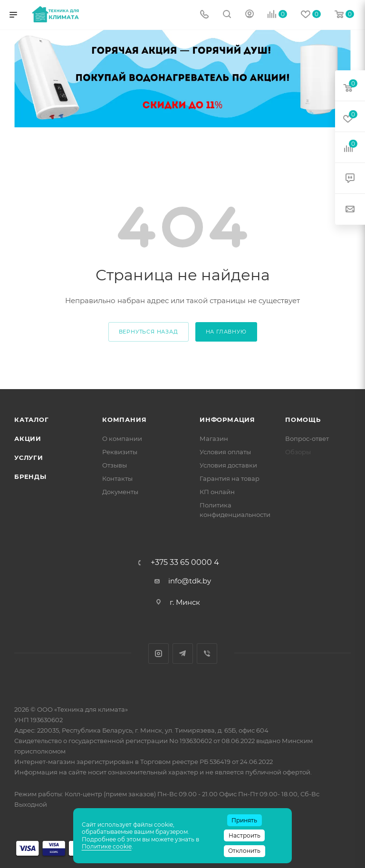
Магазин (214, 439)
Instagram (158, 653)
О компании (122, 439)
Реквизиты (120, 452)
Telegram (183, 653)
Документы (120, 492)
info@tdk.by (190, 581)
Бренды (30, 477)
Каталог (32, 420)
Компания (124, 420)
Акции (28, 439)
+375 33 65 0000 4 (185, 563)
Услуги (29, 458)
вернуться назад (149, 332)
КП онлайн (217, 492)
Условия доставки (228, 465)
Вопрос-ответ (307, 439)
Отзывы (115, 465)
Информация (227, 420)
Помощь (303, 420)
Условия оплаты (225, 452)
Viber (207, 653)
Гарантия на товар (230, 478)
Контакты (117, 478)
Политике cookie (107, 846)
